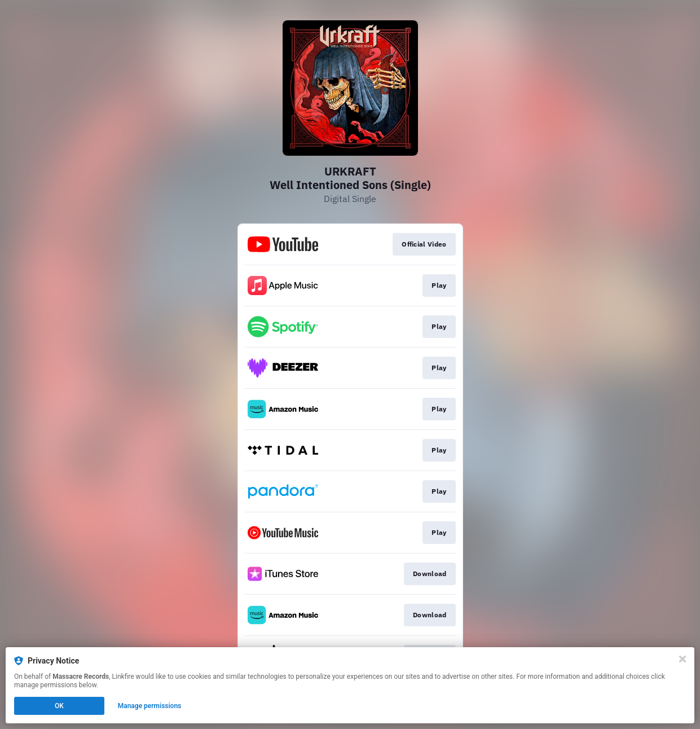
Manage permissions (150, 706)
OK (59, 706)
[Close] (683, 659)
